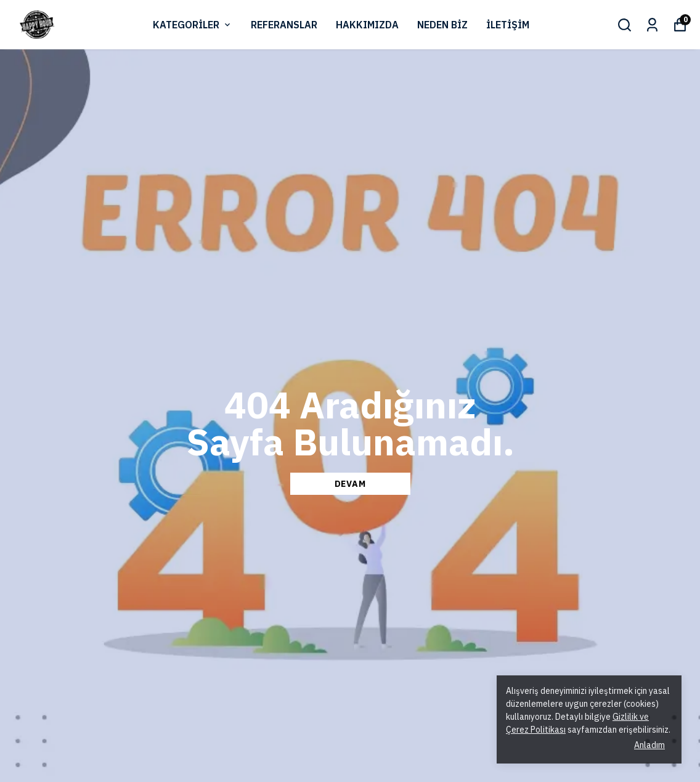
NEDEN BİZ (442, 25)
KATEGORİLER (193, 25)
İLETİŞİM (508, 25)
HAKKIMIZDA (367, 25)
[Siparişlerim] (652, 25)
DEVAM (350, 484)
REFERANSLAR (284, 25)
